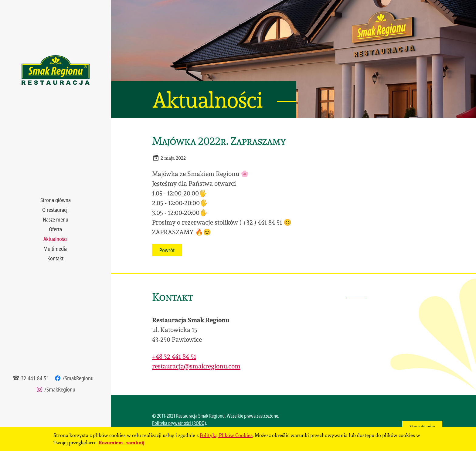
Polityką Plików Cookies (226, 435)
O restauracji (55, 210)
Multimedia (55, 249)
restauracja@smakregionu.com (196, 366)
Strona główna (56, 200)
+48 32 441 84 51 (174, 356)
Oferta (55, 229)
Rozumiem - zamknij (122, 442)
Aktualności (55, 239)
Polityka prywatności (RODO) (179, 423)
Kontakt (55, 258)
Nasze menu (56, 219)
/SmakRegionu (74, 378)
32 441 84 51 (31, 378)
